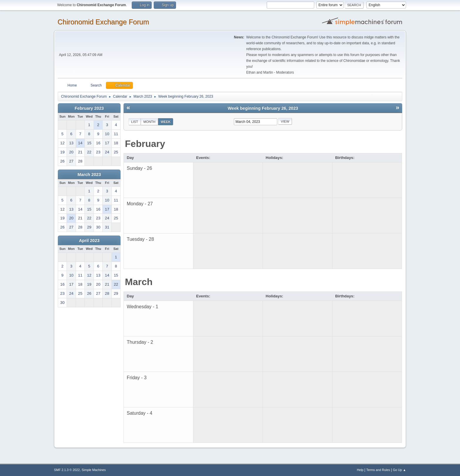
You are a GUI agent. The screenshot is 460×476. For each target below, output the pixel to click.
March (139, 282)
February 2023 (89, 108)
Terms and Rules (378, 470)
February (145, 144)
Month (149, 122)
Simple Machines (94, 470)
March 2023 (89, 175)
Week (166, 122)
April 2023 (89, 240)
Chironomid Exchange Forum (103, 22)
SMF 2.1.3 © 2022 (67, 470)
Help (360, 470)
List (135, 122)
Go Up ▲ (399, 470)
